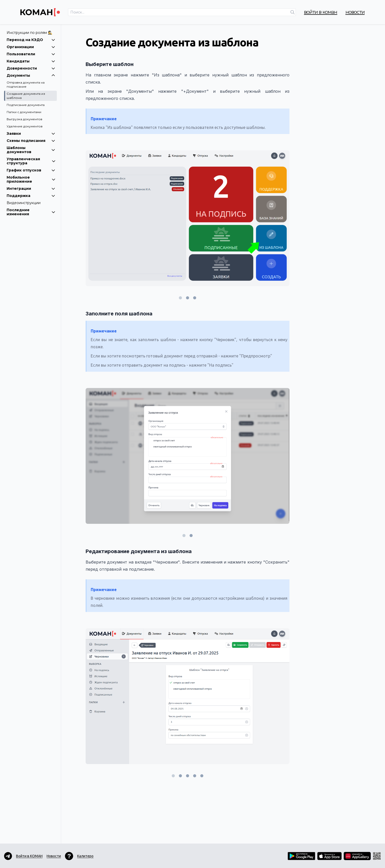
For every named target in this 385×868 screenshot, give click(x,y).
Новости (355, 12)
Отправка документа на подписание (26, 84)
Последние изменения (31, 212)
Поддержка (31, 196)
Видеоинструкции (24, 203)
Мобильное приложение (31, 179)
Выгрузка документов (24, 119)
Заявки (31, 133)
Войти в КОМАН (321, 12)
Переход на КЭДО (31, 40)
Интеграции (31, 189)
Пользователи (31, 54)
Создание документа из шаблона (26, 96)
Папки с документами (24, 112)
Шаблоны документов (31, 150)
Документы (31, 75)
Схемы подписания (31, 141)
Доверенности (31, 68)
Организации (31, 47)
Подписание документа (26, 105)
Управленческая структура (31, 161)
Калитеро (85, 856)
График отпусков (31, 170)
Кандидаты (31, 61)
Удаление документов (25, 126)
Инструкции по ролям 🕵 (29, 33)
